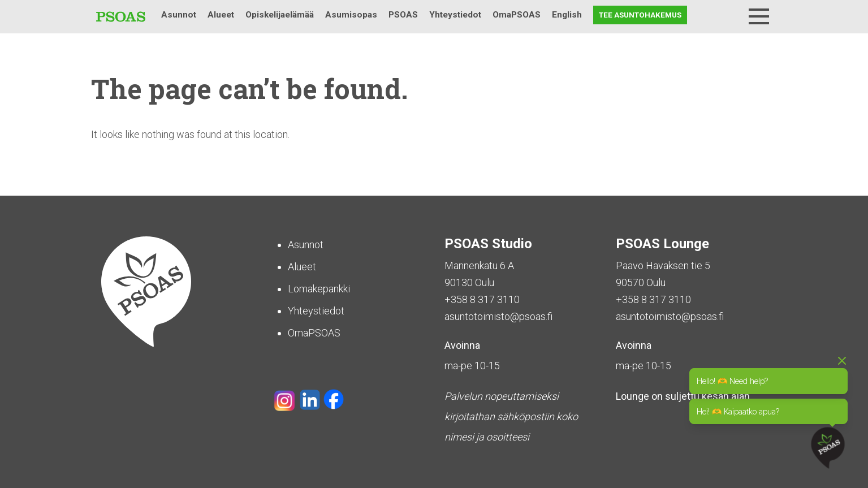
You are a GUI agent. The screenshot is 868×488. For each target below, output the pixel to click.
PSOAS (403, 15)
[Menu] (759, 16)
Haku (729, 15)
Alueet (221, 15)
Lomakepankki (319, 289)
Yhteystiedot (455, 15)
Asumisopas (351, 15)
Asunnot (179, 15)
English (567, 15)
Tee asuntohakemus (640, 15)
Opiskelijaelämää (280, 15)
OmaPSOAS (517, 15)
